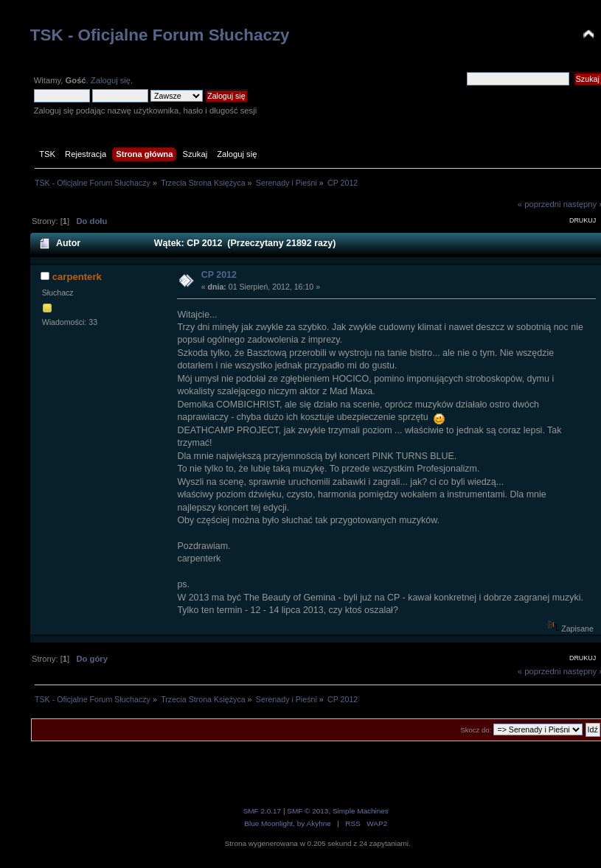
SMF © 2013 (308, 811)
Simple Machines (361, 811)
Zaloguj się (111, 80)
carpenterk (77, 277)
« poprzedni (539, 204)
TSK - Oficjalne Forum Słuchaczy (160, 35)
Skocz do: (476, 730)
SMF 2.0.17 (263, 811)
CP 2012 (219, 275)
